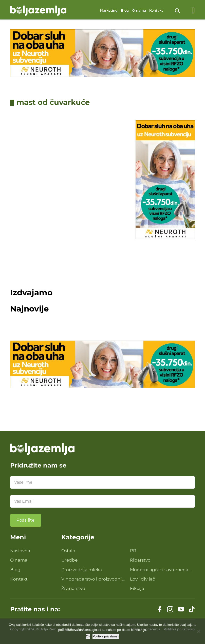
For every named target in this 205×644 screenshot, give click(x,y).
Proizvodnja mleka (82, 570)
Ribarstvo (140, 560)
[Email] (103, 501)
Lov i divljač (143, 579)
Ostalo (68, 551)
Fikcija (137, 588)
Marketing (109, 10)
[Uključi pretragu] (177, 11)
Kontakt (156, 10)
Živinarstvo (73, 588)
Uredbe (69, 560)
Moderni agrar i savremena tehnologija (159, 570)
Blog (125, 10)
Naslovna (20, 551)
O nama (139, 10)
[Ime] (103, 482)
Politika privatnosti (106, 636)
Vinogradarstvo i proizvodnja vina (93, 579)
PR (133, 551)
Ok (88, 636)
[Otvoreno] (193, 11)
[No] (199, 631)
